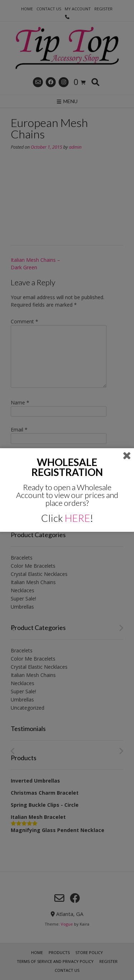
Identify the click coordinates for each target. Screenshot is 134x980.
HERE (77, 518)
